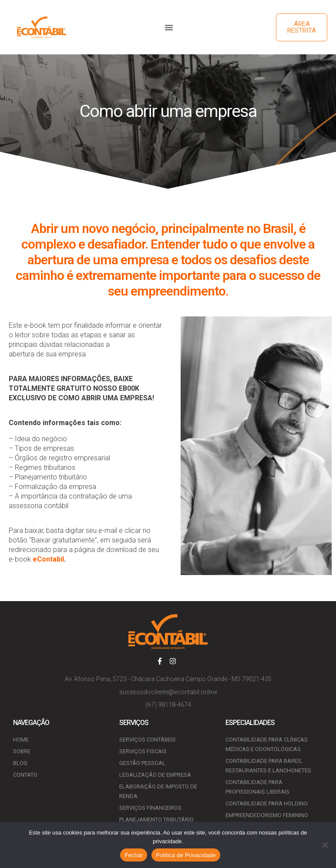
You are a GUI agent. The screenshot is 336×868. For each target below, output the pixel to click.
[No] (325, 845)
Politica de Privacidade (186, 855)
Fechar (134, 855)
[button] (169, 27)
